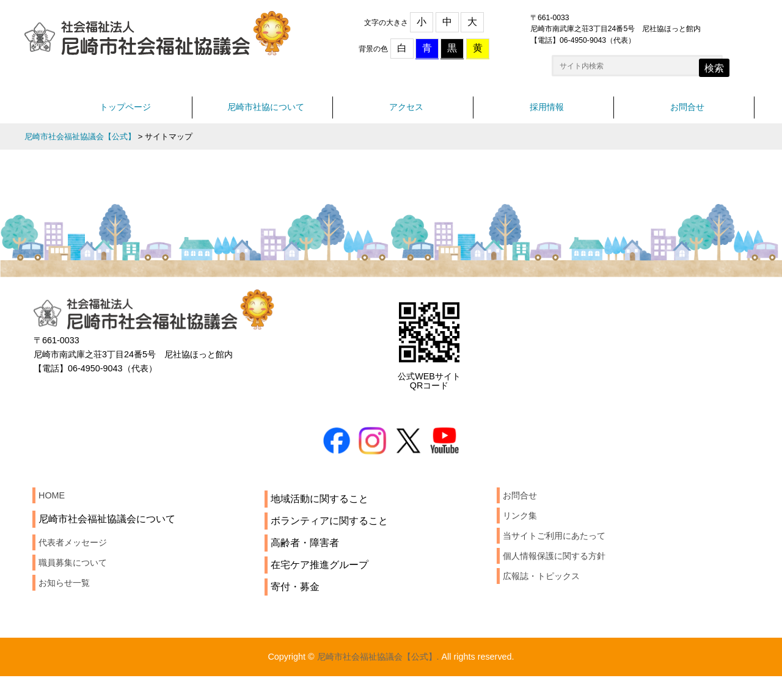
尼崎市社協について (266, 115)
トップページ (125, 115)
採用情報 (547, 115)
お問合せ (687, 115)
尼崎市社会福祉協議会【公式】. (376, 680)
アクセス (406, 115)
